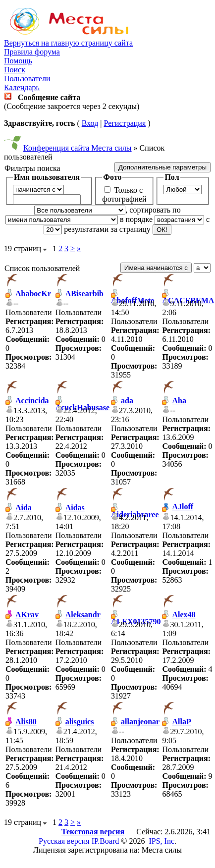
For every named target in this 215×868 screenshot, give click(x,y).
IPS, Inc (161, 841)
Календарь (22, 87)
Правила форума (32, 52)
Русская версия (64, 841)
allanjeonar (140, 722)
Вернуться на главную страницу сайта (68, 43)
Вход (90, 123)
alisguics (80, 722)
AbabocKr (33, 294)
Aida (24, 508)
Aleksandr (83, 615)
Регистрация (125, 123)
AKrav (27, 615)
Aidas (75, 508)
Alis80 (26, 722)
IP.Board (106, 841)
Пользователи (27, 79)
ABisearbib (84, 294)
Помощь (18, 61)
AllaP (181, 722)
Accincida (32, 401)
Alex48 (184, 615)
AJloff (183, 507)
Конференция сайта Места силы (78, 148)
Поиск (15, 70)
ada (127, 401)
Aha (179, 401)
